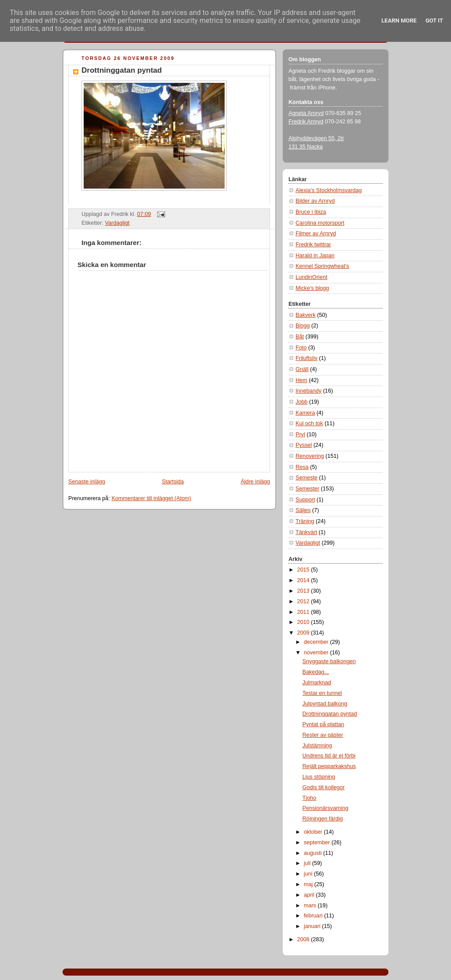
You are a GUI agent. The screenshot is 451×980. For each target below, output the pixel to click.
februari (314, 916)
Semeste (307, 478)
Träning (305, 521)
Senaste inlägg (87, 482)
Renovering (310, 456)
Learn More (399, 20)
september (318, 843)
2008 (304, 939)
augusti (314, 853)
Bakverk (306, 315)
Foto (301, 348)
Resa (302, 467)
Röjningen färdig (323, 819)
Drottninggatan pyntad (122, 70)
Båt (300, 337)
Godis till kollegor (324, 787)
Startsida (173, 482)
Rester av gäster (323, 735)
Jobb (301, 402)
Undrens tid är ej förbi (329, 756)
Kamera (305, 413)
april (310, 895)
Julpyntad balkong (325, 704)
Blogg (303, 326)
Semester (307, 489)
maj (309, 884)
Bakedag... (316, 672)
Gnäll (302, 369)
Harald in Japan (315, 256)
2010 (304, 622)
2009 (304, 633)
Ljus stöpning (319, 777)
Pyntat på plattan (323, 724)
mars (311, 906)
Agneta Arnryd (306, 113)
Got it (434, 20)
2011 (304, 612)
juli (308, 863)
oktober (314, 832)
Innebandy (309, 391)
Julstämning (317, 746)
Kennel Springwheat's (322, 266)
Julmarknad (317, 683)
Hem (301, 380)
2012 (304, 601)
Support (305, 500)
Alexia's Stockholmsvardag (329, 190)
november (317, 653)
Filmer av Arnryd (316, 234)
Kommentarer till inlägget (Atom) (151, 498)
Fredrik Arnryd (306, 122)
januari (313, 926)
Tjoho (310, 798)
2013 (304, 591)
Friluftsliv (307, 358)
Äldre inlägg (255, 482)
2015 (304, 570)
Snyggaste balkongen (329, 661)
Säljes (303, 510)
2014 (304, 580)
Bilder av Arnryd (315, 201)
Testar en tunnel (322, 693)
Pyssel (304, 445)
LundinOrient (311, 277)
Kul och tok (309, 423)
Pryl (300, 434)
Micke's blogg (312, 288)
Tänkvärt (306, 532)
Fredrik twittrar (313, 245)
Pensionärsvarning (325, 808)
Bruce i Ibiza (311, 212)
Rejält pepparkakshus (329, 766)
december (317, 642)
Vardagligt (117, 223)
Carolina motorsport (320, 223)
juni (309, 874)
